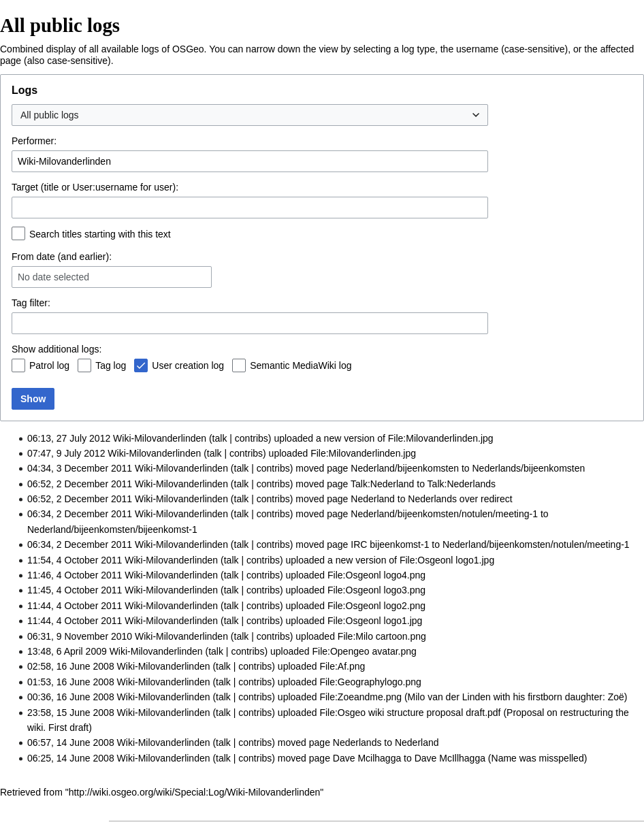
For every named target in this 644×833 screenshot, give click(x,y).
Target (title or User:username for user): (95, 187)
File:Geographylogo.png (370, 682)
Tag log (111, 365)
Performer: (34, 141)
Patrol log (49, 365)
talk (220, 438)
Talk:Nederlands (462, 484)
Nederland (373, 499)
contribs (252, 438)
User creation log (188, 365)
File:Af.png (342, 666)
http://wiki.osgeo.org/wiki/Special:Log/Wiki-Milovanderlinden (195, 792)
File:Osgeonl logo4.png (376, 575)
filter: (31, 303)
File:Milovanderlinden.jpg (441, 438)
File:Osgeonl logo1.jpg (447, 560)
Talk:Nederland (382, 484)
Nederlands (432, 499)
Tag (19, 303)
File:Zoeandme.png (360, 697)
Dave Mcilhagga (367, 758)
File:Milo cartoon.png (382, 636)
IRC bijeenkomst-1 (390, 544)
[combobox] (250, 115)
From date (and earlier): (62, 257)
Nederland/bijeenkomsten (405, 468)
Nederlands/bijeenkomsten (529, 468)
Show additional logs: (57, 349)
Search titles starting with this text (100, 234)
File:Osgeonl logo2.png (376, 606)
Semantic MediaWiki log (301, 365)
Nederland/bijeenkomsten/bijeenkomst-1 (112, 529)
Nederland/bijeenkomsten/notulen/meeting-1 (444, 514)
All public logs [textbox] (50, 115)
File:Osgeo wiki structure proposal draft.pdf (410, 713)
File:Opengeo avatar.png (364, 651)
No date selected (53, 277)
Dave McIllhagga (450, 758)
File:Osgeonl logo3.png (376, 590)
